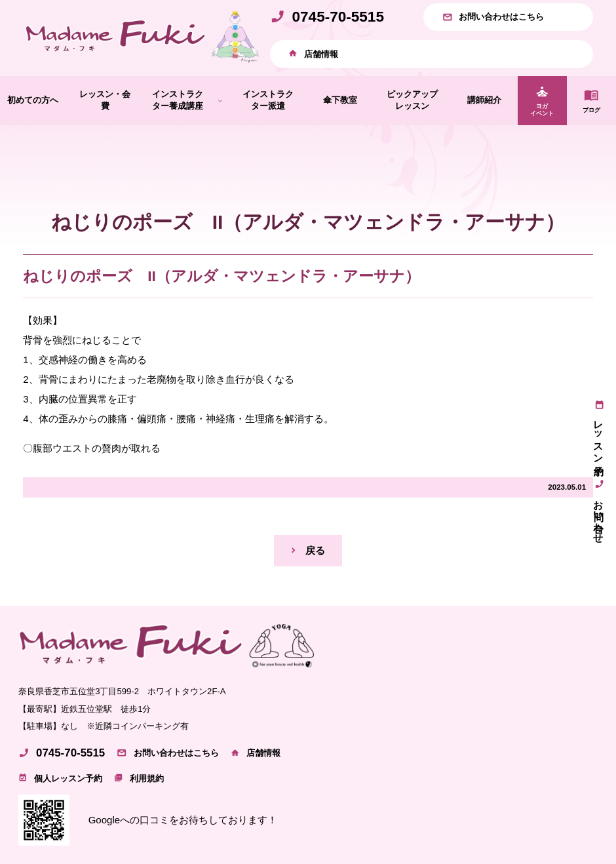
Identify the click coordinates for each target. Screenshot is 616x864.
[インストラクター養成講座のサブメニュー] (220, 100)
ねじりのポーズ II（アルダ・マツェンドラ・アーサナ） (221, 276)
